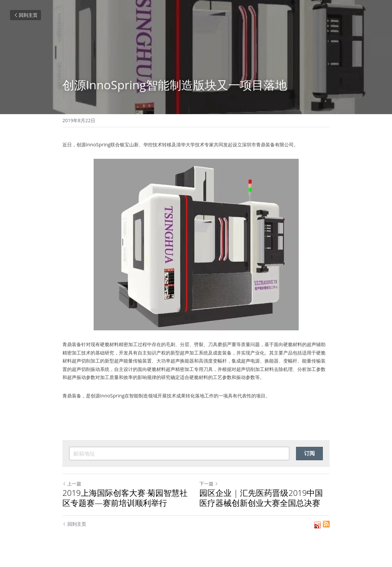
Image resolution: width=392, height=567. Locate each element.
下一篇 (209, 484)
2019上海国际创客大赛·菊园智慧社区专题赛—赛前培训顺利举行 (125, 498)
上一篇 (72, 484)
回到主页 (26, 15)
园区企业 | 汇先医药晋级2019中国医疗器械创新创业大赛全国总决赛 (261, 498)
